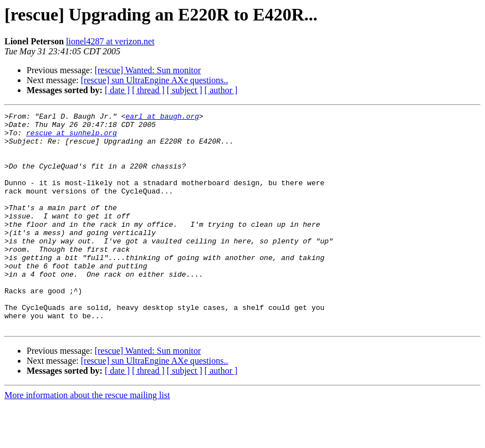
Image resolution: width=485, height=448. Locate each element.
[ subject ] (185, 90)
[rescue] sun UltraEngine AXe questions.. (155, 80)
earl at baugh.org (162, 118)
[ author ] (221, 90)
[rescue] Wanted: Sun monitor (148, 70)
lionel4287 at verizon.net (110, 41)
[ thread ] (148, 90)
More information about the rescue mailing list (87, 438)
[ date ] (117, 90)
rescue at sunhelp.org (72, 138)
